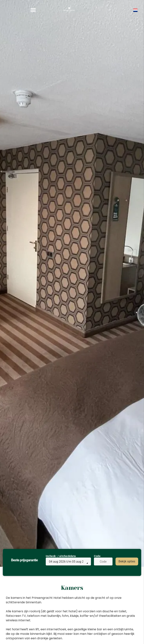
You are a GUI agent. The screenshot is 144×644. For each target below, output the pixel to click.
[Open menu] (33, 10)
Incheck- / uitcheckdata (61, 556)
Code (97, 556)
